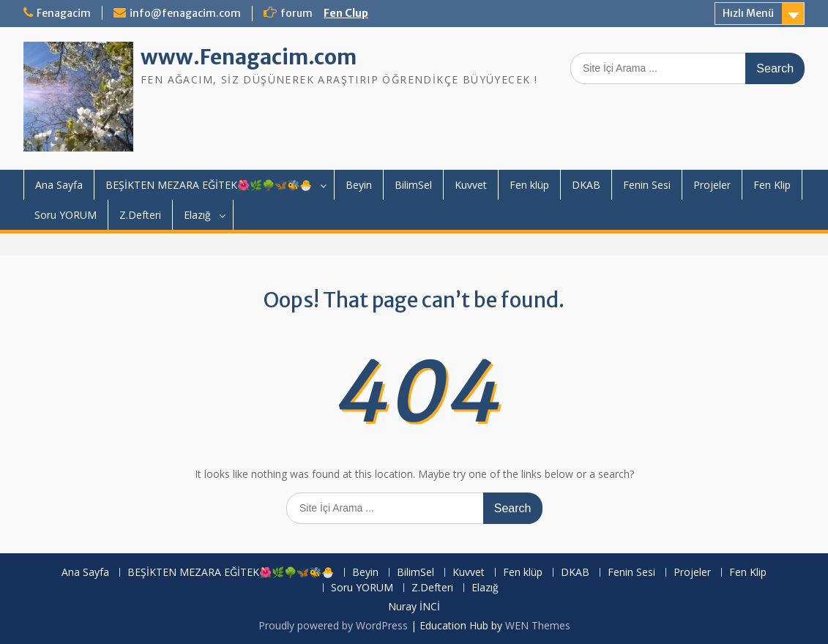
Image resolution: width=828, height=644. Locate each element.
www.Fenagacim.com (249, 57)
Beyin (359, 185)
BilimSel (413, 185)
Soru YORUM (66, 215)
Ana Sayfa (59, 185)
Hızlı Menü (748, 13)
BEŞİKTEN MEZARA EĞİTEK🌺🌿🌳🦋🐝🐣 (209, 185)
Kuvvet (471, 185)
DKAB (586, 185)
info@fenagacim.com (185, 13)
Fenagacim (64, 13)
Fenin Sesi (647, 185)
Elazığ (197, 215)
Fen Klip (772, 185)
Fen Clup (346, 13)
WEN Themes (538, 625)
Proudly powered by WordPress (333, 625)
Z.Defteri (140, 215)
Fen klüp (529, 185)
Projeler (712, 185)
